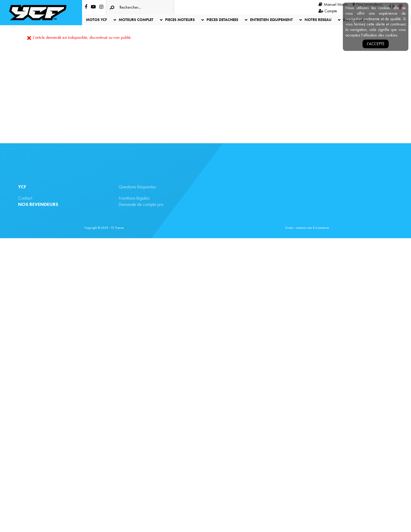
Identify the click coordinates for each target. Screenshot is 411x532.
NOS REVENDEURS (38, 204)
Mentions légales (134, 198)
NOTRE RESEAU (318, 20)
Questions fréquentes (137, 187)
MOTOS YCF (96, 20)
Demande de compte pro (141, 204)
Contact (25, 198)
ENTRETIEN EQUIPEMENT (271, 20)
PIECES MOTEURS (180, 20)
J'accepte (376, 44)
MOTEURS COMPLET (136, 20)
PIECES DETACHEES (222, 20)
